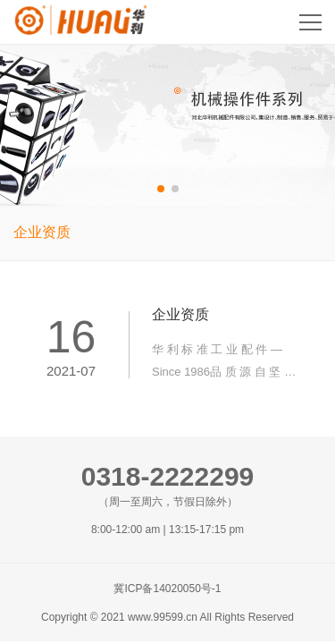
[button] (161, 189)
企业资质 (42, 232)
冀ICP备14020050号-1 (167, 589)
